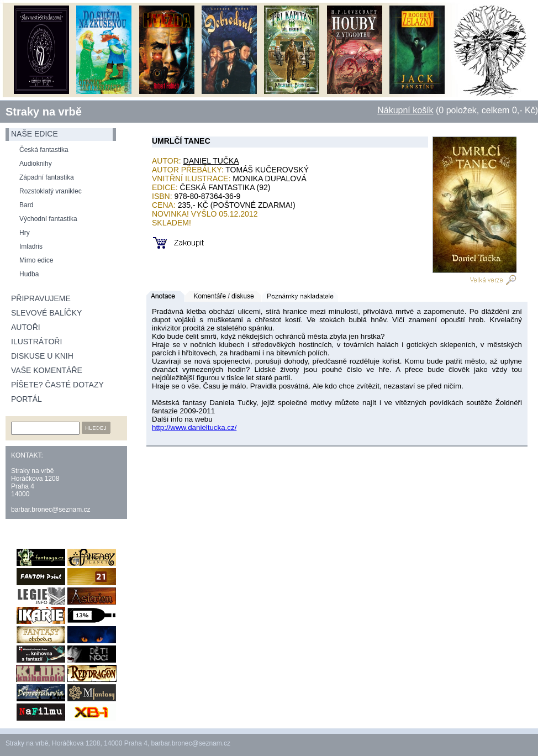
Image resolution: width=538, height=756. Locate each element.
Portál (27, 399)
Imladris (31, 246)
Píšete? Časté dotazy (57, 385)
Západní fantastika (47, 177)
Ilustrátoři (36, 342)
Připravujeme (41, 298)
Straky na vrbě (44, 112)
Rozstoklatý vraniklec (51, 191)
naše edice (35, 134)
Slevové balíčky (46, 313)
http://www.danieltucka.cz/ (194, 427)
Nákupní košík (405, 110)
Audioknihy (36, 164)
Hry (25, 233)
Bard (26, 205)
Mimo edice (36, 260)
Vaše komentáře (47, 370)
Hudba (29, 274)
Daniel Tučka (211, 161)
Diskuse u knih (42, 356)
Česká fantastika (44, 150)
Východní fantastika (48, 219)
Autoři (26, 327)
